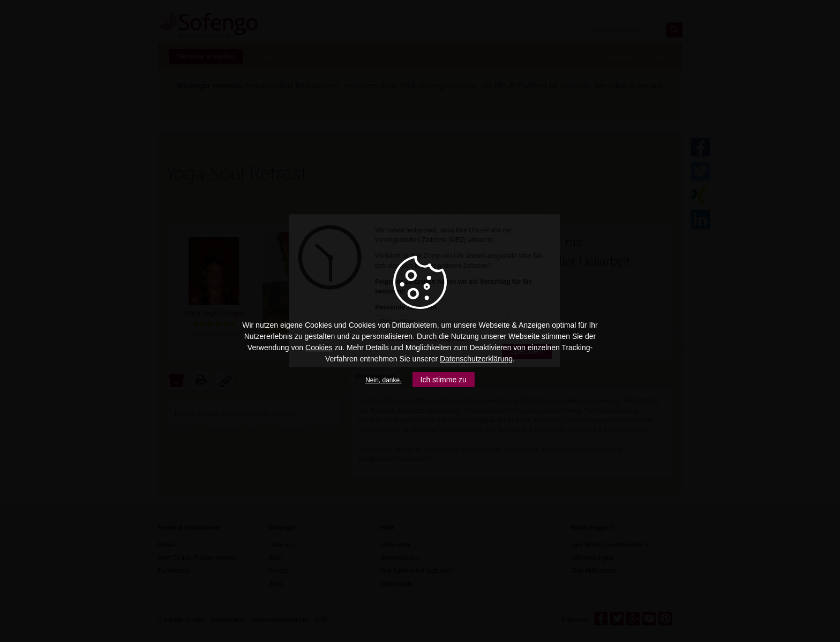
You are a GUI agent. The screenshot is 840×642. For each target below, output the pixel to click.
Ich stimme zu (444, 380)
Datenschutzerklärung (476, 359)
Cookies (319, 348)
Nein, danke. (383, 380)
